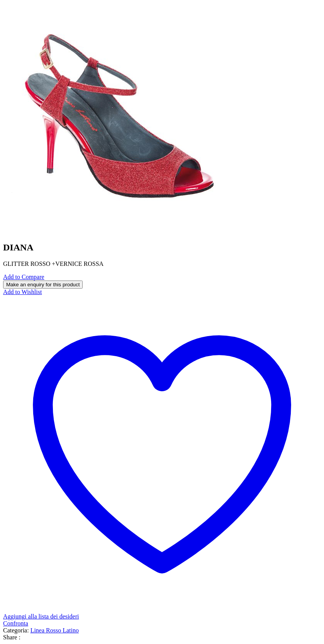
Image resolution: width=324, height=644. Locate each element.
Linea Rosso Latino (55, 630)
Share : (12, 637)
